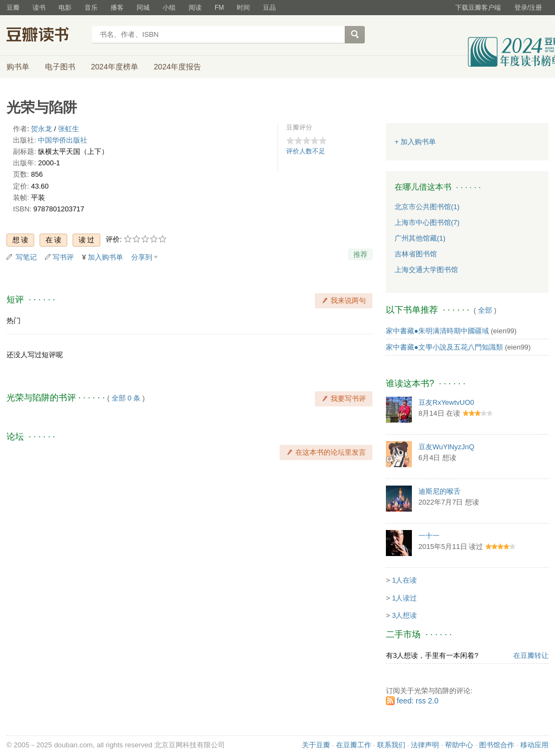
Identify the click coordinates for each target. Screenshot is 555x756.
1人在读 (404, 580)
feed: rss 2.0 (418, 701)
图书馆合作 (497, 745)
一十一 (429, 536)
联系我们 (391, 745)
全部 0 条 (126, 398)
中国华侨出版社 (63, 140)
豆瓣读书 (46, 36)
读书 (39, 8)
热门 (14, 321)
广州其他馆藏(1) (420, 238)
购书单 (18, 67)
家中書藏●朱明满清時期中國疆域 (437, 331)
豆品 (269, 8)
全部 (485, 310)
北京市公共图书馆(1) (427, 207)
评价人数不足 (306, 151)
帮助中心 (459, 745)
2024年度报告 (178, 67)
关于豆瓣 (316, 745)
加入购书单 (105, 257)
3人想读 (404, 615)
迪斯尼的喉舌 (440, 491)
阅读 (195, 8)
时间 (243, 8)
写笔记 (26, 257)
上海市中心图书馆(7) (427, 222)
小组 (169, 8)
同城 (143, 8)
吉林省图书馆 (416, 254)
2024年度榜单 (115, 67)
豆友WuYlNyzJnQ (446, 447)
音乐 (91, 8)
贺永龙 (41, 129)
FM (219, 8)
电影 (65, 8)
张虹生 (69, 129)
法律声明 (425, 745)
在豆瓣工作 (354, 745)
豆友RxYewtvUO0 (446, 402)
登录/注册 (528, 8)
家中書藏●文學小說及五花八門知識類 (444, 347)
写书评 (63, 257)
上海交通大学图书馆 (426, 270)
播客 (117, 8)
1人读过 (404, 598)
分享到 (142, 257)
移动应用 (534, 745)
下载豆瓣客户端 (478, 8)
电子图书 (60, 67)
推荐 (360, 254)
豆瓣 (13, 8)
